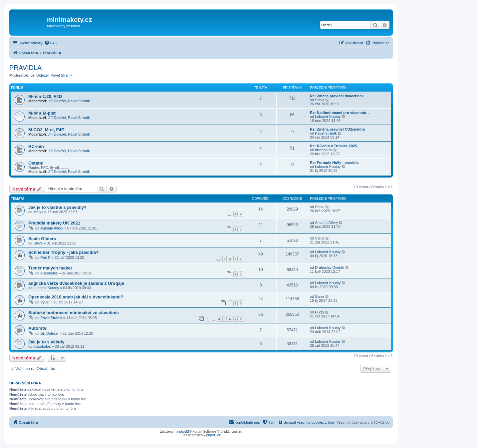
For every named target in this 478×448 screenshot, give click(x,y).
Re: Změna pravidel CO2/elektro (338, 129)
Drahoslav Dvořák (329, 267)
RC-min (36, 146)
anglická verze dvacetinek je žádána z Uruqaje (76, 283)
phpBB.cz (214, 435)
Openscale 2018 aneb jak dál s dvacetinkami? (76, 297)
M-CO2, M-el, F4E (46, 130)
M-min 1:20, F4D (45, 96)
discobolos (324, 150)
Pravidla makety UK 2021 (54, 223)
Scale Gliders (42, 239)
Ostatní (36, 163)
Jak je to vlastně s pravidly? (57, 207)
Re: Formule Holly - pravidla (334, 163)
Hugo (319, 312)
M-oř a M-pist (42, 113)
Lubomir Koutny (328, 117)
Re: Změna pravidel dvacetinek (337, 96)
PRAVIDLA (25, 68)
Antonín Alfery (52, 228)
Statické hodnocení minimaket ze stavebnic (74, 313)
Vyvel (45, 302)
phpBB (184, 432)
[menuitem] (51, 43)
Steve (320, 100)
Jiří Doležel (40, 75)
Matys (38, 212)
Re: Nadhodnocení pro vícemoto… (340, 113)
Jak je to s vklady (46, 342)
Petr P (45, 257)
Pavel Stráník (61, 75)
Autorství (38, 328)
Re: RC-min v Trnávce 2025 (333, 146)
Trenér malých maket (50, 268)
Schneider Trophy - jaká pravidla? (63, 252)
